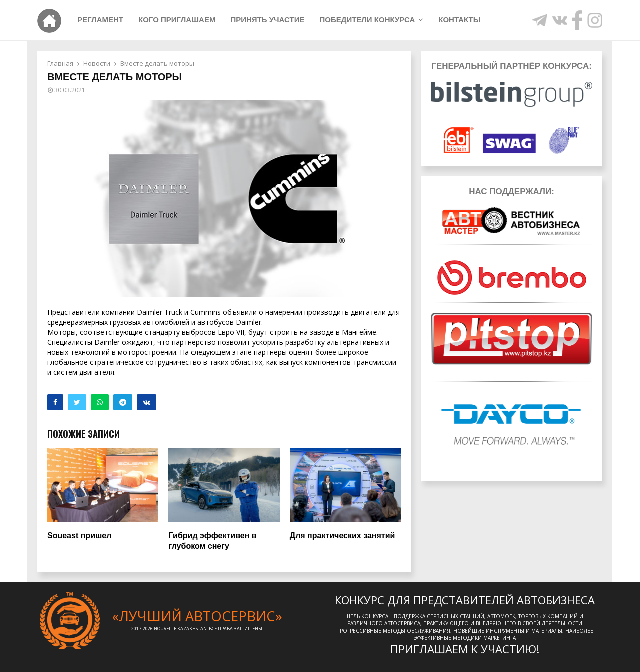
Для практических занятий (343, 535)
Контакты (459, 20)
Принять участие (267, 20)
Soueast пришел (79, 535)
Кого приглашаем (177, 20)
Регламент (100, 20)
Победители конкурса (367, 20)
